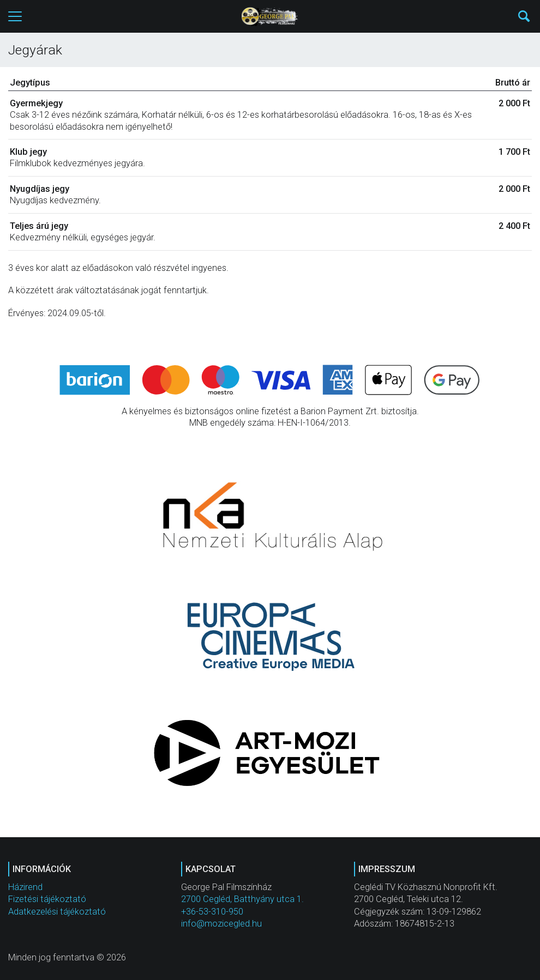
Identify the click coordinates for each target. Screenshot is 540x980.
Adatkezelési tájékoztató (57, 912)
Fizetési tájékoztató (47, 899)
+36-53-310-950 (212, 912)
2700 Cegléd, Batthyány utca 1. (242, 899)
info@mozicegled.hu (221, 924)
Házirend (25, 887)
